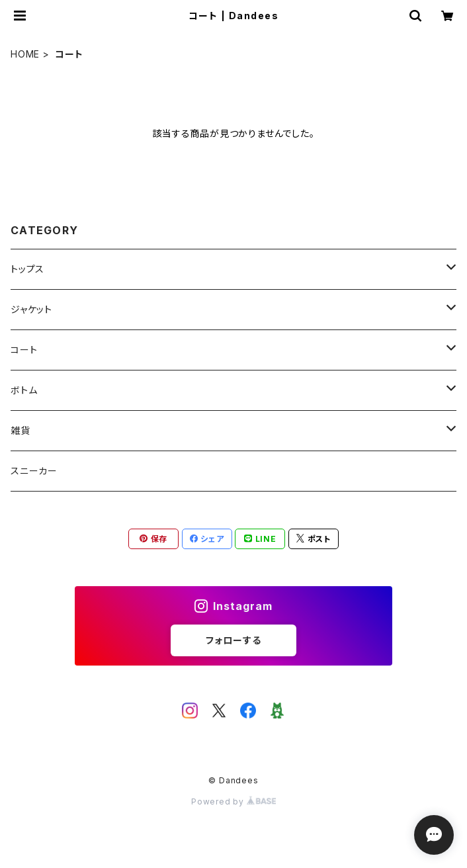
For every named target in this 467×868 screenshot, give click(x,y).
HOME (25, 54)
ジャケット (31, 309)
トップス (27, 269)
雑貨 (21, 430)
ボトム (24, 390)
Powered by (233, 802)
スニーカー (34, 471)
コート (24, 350)
